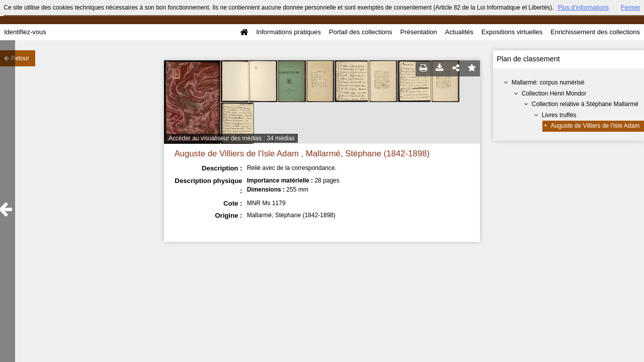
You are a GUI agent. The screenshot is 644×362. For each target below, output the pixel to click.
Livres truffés (559, 115)
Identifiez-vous (25, 32)
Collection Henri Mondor (554, 94)
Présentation (418, 32)
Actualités (459, 32)
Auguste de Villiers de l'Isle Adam (595, 126)
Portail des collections (361, 32)
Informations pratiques (289, 32)
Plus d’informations (583, 8)
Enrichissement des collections (595, 32)
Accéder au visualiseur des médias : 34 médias (232, 138)
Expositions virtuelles (512, 32)
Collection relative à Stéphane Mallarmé (585, 104)
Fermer (631, 8)
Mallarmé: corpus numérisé (548, 82)
